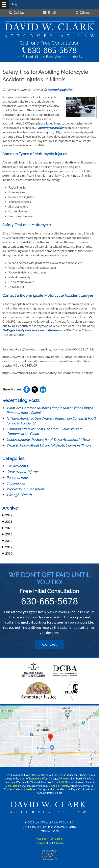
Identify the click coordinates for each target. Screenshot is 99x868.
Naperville (35, 778)
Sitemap (59, 843)
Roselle (28, 789)
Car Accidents (17, 466)
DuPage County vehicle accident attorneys (31, 330)
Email (49, 13)
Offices (83, 13)
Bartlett (59, 782)
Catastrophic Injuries (58, 90)
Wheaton (65, 778)
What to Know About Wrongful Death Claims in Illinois (49, 445)
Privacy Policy (43, 843)
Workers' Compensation (25, 489)
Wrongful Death (19, 495)
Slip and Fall (16, 483)
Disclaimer (57, 839)
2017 (7, 547)
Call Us (16, 13)
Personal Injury (18, 477)
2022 (7, 515)
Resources (42, 839)
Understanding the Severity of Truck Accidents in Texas (48, 439)
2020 (7, 528)
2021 (7, 521)
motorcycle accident (52, 128)
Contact (49, 644)
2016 (7, 553)
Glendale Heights (58, 786)
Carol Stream (13, 786)
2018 (7, 541)
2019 (7, 534)
